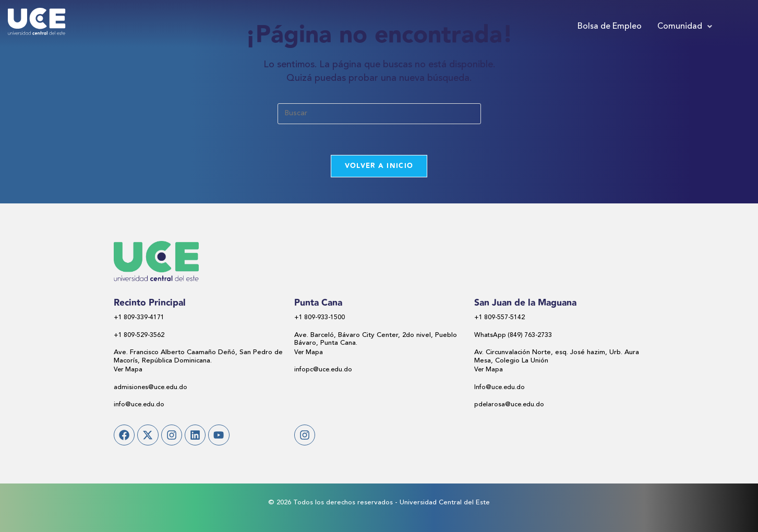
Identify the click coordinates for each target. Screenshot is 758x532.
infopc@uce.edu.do (324, 371)
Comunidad (685, 27)
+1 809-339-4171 (140, 318)
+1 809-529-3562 (140, 336)
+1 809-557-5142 (500, 318)
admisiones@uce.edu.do (151, 388)
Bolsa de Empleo (610, 27)
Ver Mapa (129, 371)
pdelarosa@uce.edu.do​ (510, 406)
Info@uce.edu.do (500, 388)
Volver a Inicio (379, 166)
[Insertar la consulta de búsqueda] (379, 114)
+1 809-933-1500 (320, 318)
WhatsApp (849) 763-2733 (514, 336)
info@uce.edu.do (140, 406)
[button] (685, 27)
